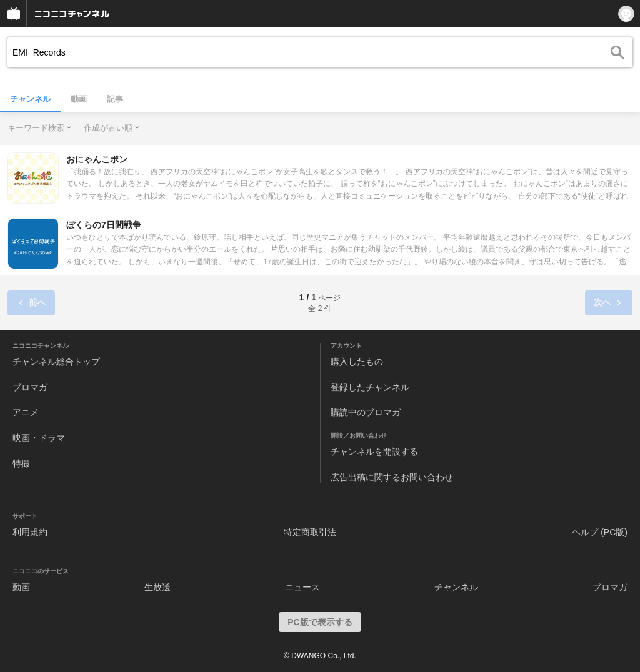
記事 (115, 99)
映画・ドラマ (39, 438)
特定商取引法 (310, 532)
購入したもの (357, 362)
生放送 (157, 587)
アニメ (26, 412)
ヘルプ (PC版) (600, 532)
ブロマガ (30, 387)
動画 (79, 99)
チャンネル (30, 99)
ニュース (302, 587)
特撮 (21, 463)
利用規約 (30, 532)
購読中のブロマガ (366, 412)
